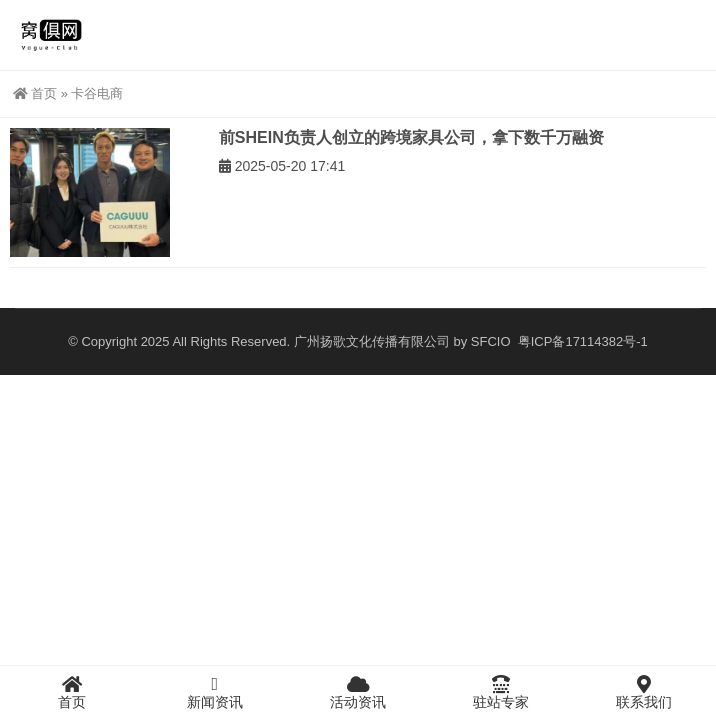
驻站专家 (501, 692)
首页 (35, 93)
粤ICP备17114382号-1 (581, 341)
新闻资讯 (214, 692)
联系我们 (644, 692)
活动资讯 (357, 692)
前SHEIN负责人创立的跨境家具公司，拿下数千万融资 (411, 137)
